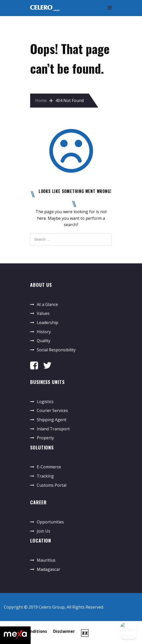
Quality (44, 341)
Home (41, 100)
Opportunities (50, 522)
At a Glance (47, 304)
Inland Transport (53, 429)
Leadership (48, 323)
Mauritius (46, 560)
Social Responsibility (56, 350)
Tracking (45, 476)
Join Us (44, 531)
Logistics (45, 402)
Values (43, 313)
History (44, 332)
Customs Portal (52, 485)
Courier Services (52, 410)
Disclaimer (64, 631)
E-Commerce (49, 467)
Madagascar (49, 569)
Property (45, 438)
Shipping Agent (52, 420)
